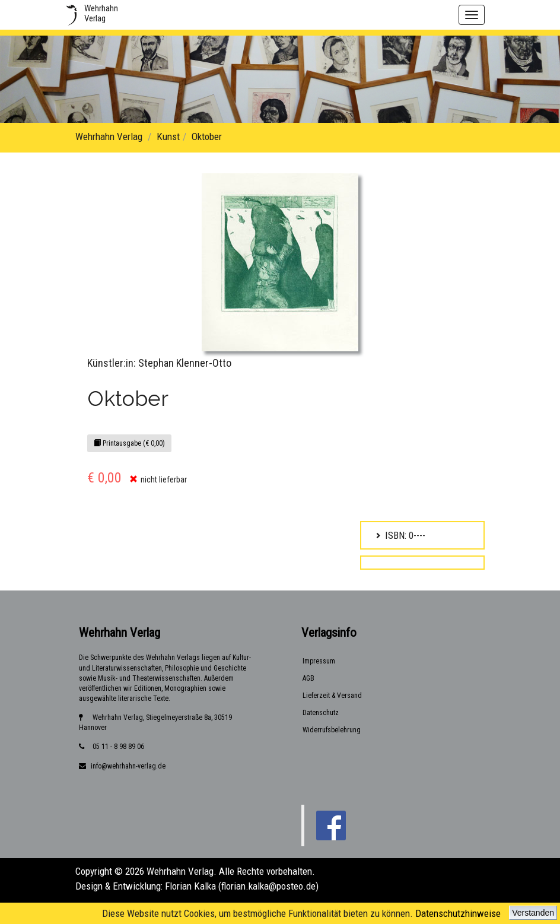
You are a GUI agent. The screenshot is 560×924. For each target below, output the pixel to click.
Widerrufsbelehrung (332, 730)
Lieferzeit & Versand (332, 696)
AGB (308, 678)
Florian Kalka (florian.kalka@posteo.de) (242, 886)
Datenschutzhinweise (458, 913)
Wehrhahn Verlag (109, 136)
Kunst (168, 136)
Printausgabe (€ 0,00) (129, 443)
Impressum (319, 661)
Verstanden (533, 913)
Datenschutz (321, 713)
